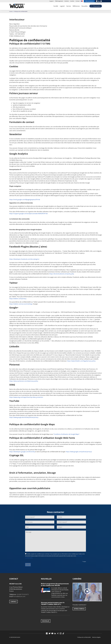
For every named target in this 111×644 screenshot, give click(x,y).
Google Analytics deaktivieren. (69, 208)
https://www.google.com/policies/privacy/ (79, 452)
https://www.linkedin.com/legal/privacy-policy (81, 361)
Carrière (72, 1)
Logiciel (62, 6)
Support (52, 1)
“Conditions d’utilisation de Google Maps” (66, 434)
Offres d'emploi (79, 609)
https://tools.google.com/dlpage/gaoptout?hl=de (25, 200)
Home (11, 11)
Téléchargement (59, 1)
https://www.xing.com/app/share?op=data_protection (26, 397)
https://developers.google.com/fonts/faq (22, 452)
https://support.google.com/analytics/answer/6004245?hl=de (28, 214)
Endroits (67, 1)
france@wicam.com (19, 596)
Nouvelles (85, 6)
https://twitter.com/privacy (18, 299)
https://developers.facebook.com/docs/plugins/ (24, 259)
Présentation (97, 6)
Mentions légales (96, 637)
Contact (78, 1)
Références (76, 6)
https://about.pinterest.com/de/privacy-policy (24, 381)
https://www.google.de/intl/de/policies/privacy (24, 417)
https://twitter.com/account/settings (21, 304)
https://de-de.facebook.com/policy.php (62, 274)
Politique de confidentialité (84, 637)
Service (69, 6)
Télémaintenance (89, 1)
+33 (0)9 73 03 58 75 (22, 594)
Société (56, 6)
